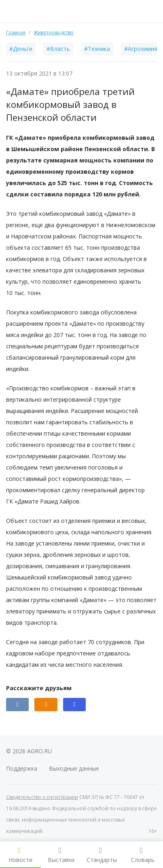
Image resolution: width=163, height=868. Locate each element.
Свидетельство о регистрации (42, 797)
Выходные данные (74, 768)
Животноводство (54, 33)
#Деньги (21, 49)
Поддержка (22, 768)
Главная (16, 33)
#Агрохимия (141, 49)
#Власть (58, 49)
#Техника (97, 49)
